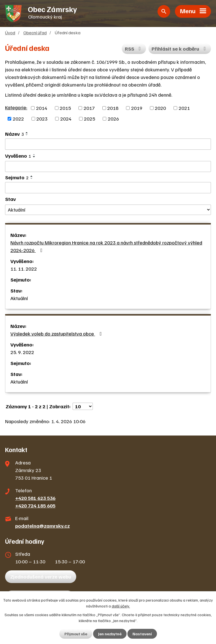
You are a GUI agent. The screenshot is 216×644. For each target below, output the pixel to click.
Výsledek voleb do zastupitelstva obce (57, 334)
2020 (160, 108)
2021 (184, 108)
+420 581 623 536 (35, 498)
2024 (66, 119)
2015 (65, 108)
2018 (113, 108)
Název (14, 134)
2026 (113, 119)
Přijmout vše (76, 634)
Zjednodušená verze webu (41, 577)
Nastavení (142, 634)
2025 (89, 119)
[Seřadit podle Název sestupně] (27, 135)
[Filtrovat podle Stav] (108, 210)
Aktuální (19, 298)
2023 (42, 119)
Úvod (10, 32)
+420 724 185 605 (35, 505)
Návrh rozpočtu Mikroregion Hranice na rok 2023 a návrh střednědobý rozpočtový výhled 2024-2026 (106, 246)
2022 (18, 119)
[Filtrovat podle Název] (108, 144)
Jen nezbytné (110, 634)
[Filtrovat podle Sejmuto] (108, 188)
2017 (89, 108)
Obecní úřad (35, 32)
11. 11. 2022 (24, 269)
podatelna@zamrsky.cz (42, 526)
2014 (42, 108)
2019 (137, 108)
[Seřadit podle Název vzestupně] (27, 133)
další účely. (121, 606)
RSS (134, 49)
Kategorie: (16, 107)
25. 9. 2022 (22, 352)
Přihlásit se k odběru (180, 49)
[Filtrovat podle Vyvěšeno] (108, 167)
